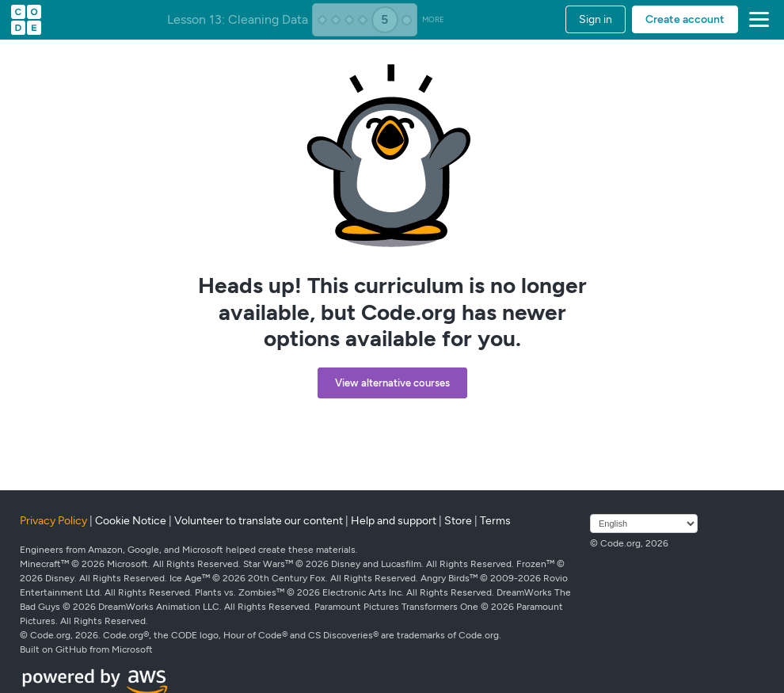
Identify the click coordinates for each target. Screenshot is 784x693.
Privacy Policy (53, 521)
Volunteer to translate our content (259, 521)
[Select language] (644, 524)
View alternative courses (392, 383)
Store (458, 521)
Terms (495, 521)
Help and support (394, 521)
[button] (756, 20)
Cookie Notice (131, 521)
